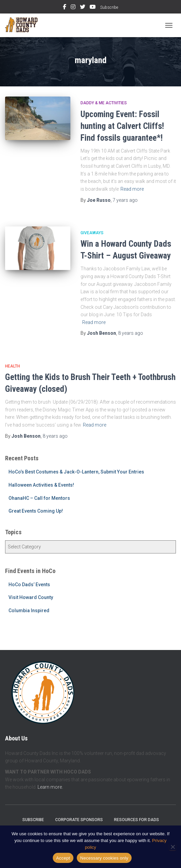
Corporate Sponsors (79, 820)
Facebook (65, 8)
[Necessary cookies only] (173, 847)
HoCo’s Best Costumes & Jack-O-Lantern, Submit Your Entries (76, 472)
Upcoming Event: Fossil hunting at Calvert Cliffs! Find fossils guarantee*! (122, 126)
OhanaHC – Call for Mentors (39, 498)
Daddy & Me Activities (104, 103)
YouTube (93, 8)
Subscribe (109, 7)
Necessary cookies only (104, 858)
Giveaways (92, 233)
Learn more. (50, 787)
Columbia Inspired (29, 611)
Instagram (73, 8)
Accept (63, 858)
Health (13, 366)
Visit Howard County (31, 597)
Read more (132, 189)
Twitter (83, 8)
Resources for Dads (137, 820)
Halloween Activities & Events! (41, 485)
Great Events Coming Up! (36, 511)
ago (125, 200)
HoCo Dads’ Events (29, 585)
